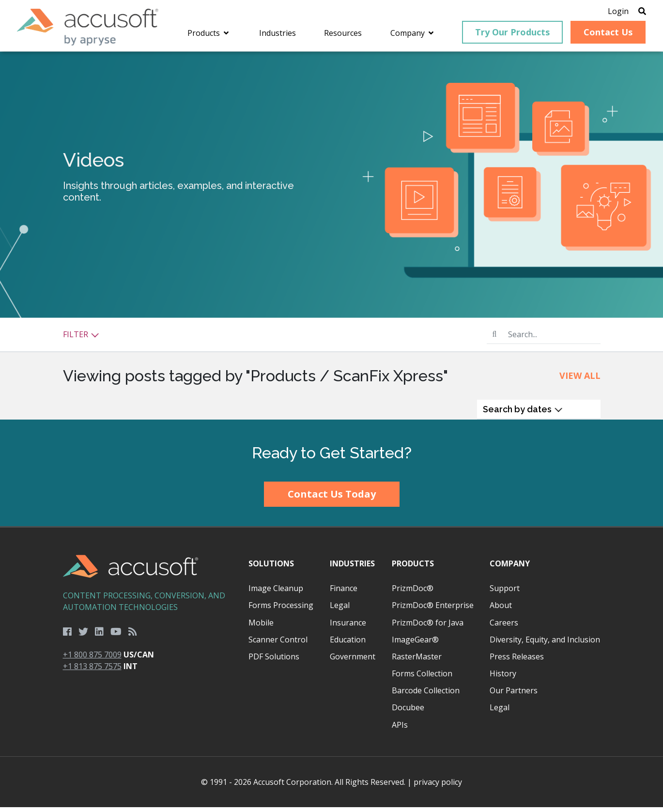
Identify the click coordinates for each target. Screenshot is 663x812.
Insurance (348, 627)
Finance (344, 593)
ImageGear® (415, 644)
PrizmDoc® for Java (428, 627)
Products (413, 568)
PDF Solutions (274, 661)
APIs (400, 730)
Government (353, 661)
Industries (352, 568)
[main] (331, 240)
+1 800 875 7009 (92, 660)
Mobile (261, 627)
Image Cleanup (276, 593)
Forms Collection (422, 678)
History (503, 678)
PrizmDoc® (413, 593)
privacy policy (438, 787)
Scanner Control (278, 644)
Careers (504, 627)
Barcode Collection (426, 695)
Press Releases (517, 661)
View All (580, 380)
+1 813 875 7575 (92, 671)
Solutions (271, 568)
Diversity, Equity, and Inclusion (545, 644)
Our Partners (514, 695)
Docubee (408, 713)
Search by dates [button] (523, 414)
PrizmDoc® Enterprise (433, 610)
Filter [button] (81, 339)
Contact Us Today (332, 499)
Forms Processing (281, 610)
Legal (340, 610)
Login (606, 12)
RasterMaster (417, 661)
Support (505, 593)
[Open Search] (630, 12)
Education (348, 644)
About (501, 610)
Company (510, 568)
